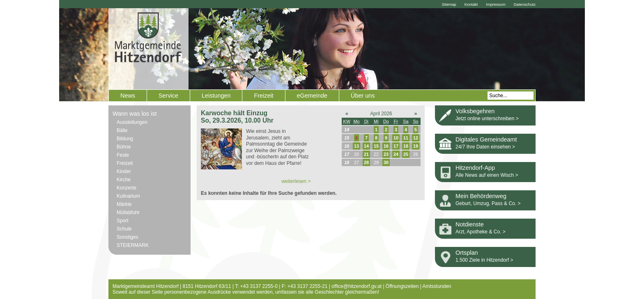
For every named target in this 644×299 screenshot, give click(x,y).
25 (406, 154)
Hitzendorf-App (475, 168)
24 (396, 154)
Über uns (363, 96)
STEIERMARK (133, 245)
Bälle (122, 130)
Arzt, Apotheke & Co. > (481, 232)
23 (386, 154)
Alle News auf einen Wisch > (487, 175)
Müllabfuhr (128, 212)
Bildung (125, 139)
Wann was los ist (135, 114)
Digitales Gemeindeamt (486, 139)
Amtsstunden (437, 286)
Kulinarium (128, 196)
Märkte (124, 204)
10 (396, 138)
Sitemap (449, 4)
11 (406, 138)
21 (366, 154)
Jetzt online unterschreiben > (487, 119)
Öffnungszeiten (402, 286)
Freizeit (263, 96)
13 (356, 146)
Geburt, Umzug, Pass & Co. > (488, 203)
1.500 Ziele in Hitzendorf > (484, 260)
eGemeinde (312, 96)
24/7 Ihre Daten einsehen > (485, 147)
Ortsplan (467, 253)
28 (366, 162)
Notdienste (470, 224)
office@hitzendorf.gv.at (356, 286)
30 (386, 162)
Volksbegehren (475, 111)
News (128, 96)
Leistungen (216, 96)
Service (168, 96)
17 (396, 146)
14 (366, 146)
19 (416, 146)
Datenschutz (525, 4)
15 (376, 146)
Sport (123, 221)
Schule (124, 229)
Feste (123, 155)
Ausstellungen (132, 122)
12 (416, 138)
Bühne (124, 147)
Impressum (496, 4)
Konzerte (126, 188)
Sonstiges (128, 237)
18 (406, 146)
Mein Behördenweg (481, 196)
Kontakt (471, 4)
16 (386, 146)
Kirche (124, 180)
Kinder (124, 171)
